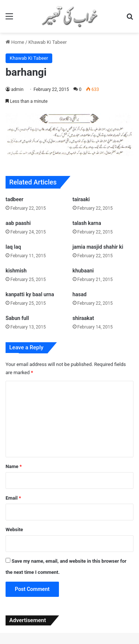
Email (13, 498)
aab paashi (18, 223)
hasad (80, 294)
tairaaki (81, 199)
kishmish (16, 271)
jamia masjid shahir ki (98, 247)
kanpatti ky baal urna (30, 294)
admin (17, 89)
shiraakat (83, 318)
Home (15, 42)
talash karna (87, 223)
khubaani (83, 271)
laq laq (13, 247)
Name (14, 466)
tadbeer (14, 199)
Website (14, 529)
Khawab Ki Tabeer (48, 42)
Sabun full (17, 318)
